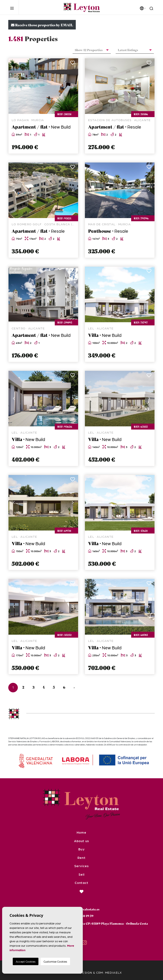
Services (81, 866)
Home (81, 832)
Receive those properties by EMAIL (42, 25)
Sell (81, 874)
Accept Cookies (26, 961)
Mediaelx (114, 972)
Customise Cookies (55, 961)
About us (81, 841)
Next (73, 86)
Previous (14, 86)
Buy (81, 849)
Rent (81, 858)
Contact (81, 883)
